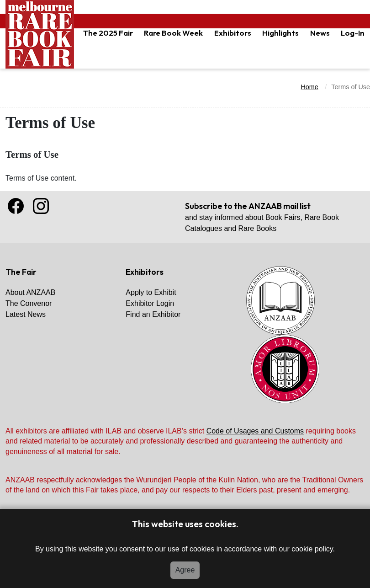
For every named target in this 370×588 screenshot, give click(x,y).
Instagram (41, 206)
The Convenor (29, 303)
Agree (185, 570)
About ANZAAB (30, 292)
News (320, 33)
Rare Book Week (173, 33)
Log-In (353, 33)
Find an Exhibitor (153, 314)
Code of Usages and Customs (255, 431)
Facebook (16, 206)
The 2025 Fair (108, 33)
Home (309, 87)
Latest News (26, 314)
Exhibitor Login (150, 303)
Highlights (280, 33)
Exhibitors (233, 33)
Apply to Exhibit (151, 292)
